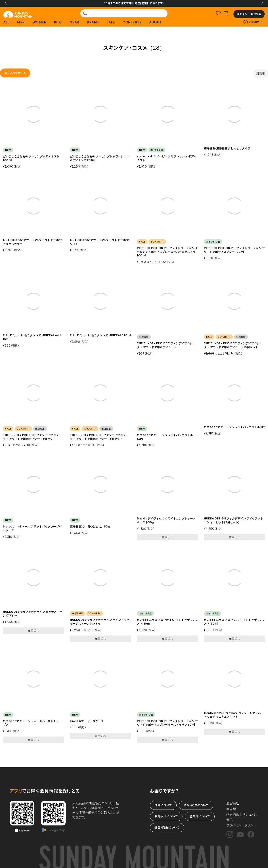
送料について (163, 805)
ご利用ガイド (254, 22)
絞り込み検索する (15, 73)
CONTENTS (132, 22)
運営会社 (233, 803)
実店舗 (231, 809)
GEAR (74, 22)
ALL (6, 22)
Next (262, 3)
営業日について (200, 816)
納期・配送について (196, 805)
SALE (111, 22)
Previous (6, 3)
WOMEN (40, 22)
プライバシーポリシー (241, 825)
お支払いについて (166, 816)
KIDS (58, 22)
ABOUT (155, 22)
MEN (21, 22)
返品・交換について (167, 828)
